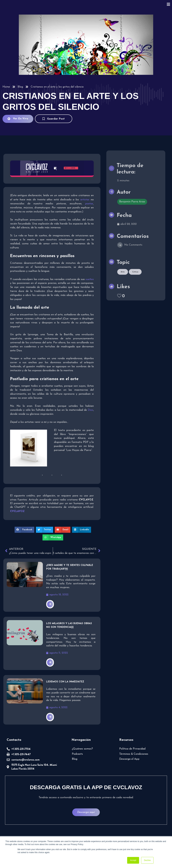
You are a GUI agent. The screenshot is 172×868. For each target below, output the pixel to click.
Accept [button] (133, 860)
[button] (25, 530)
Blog (20, 87)
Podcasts (77, 754)
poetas (89, 204)
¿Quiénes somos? (82, 749)
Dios (91, 410)
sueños (90, 279)
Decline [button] (147, 860)
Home (6, 87)
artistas (85, 200)
